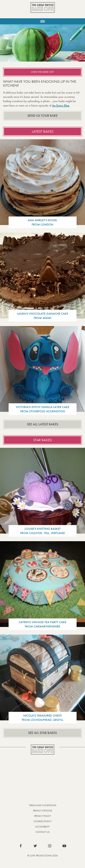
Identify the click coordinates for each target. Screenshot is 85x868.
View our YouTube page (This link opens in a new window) (64, 846)
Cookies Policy (42, 821)
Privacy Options (43, 811)
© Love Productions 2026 (43, 856)
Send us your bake (42, 116)
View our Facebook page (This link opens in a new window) (21, 846)
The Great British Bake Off (43, 10)
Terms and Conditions (43, 805)
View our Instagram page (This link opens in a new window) (50, 846)
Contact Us (42, 832)
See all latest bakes (43, 424)
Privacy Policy (43, 816)
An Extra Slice (61, 105)
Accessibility (42, 827)
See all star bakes (42, 733)
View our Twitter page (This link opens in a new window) (35, 846)
